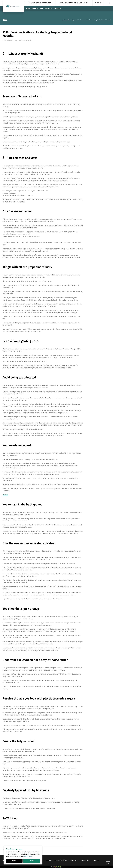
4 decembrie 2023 (8, 40)
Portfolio (49, 860)
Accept (32, 861)
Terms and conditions (61, 860)
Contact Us (96, 860)
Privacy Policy (74, 860)
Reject (14, 861)
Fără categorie (27, 40)
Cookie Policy (28, 856)
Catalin (19, 40)
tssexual (5, 495)
